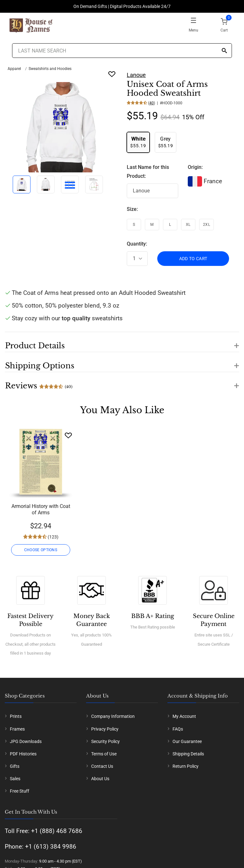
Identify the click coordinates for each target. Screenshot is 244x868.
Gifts (15, 766)
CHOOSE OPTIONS (41, 550)
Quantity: (137, 244)
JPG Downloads (26, 741)
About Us (100, 779)
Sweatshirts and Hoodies (50, 69)
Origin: (195, 167)
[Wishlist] (68, 435)
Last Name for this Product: (148, 172)
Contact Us (102, 766)
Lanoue (136, 75)
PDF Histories (23, 754)
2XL (207, 225)
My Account (184, 716)
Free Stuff (20, 791)
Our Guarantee (187, 741)
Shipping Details (188, 754)
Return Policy (186, 766)
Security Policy (105, 741)
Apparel (14, 69)
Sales (15, 779)
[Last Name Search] (122, 51)
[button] (122, 342)
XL (188, 225)
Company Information (113, 716)
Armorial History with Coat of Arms (41, 509)
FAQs (178, 729)
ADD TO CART (193, 259)
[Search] (224, 51)
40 (152, 103)
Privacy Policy (105, 729)
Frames (17, 729)
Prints (16, 716)
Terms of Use (104, 754)
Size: (132, 209)
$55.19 (138, 142)
